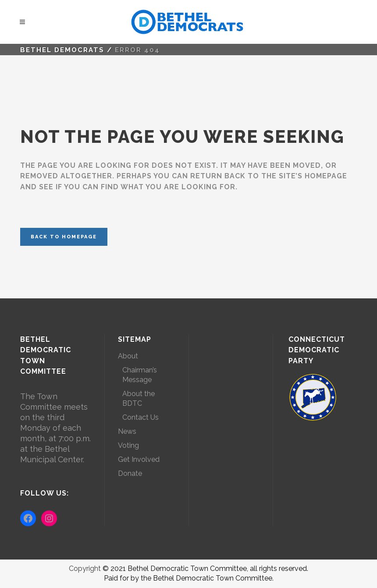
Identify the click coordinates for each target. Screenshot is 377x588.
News (127, 431)
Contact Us (140, 417)
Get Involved (139, 459)
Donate (130, 473)
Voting (128, 445)
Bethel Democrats (62, 50)
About (128, 356)
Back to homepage (64, 237)
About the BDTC (139, 398)
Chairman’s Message (140, 375)
